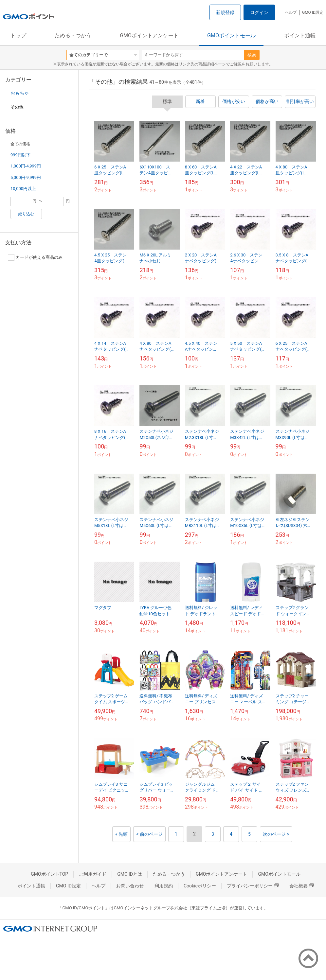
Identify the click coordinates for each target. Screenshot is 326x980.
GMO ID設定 (313, 12)
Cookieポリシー (200, 886)
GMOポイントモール (231, 35)
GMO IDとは (130, 874)
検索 (252, 55)
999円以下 (20, 155)
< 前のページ (149, 834)
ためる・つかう (73, 35)
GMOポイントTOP (49, 874)
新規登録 (225, 12)
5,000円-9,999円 (26, 177)
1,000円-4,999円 (26, 166)
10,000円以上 (23, 189)
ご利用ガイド (93, 874)
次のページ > (276, 834)
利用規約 (164, 886)
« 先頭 (121, 834)
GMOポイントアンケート (149, 35)
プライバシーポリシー (253, 886)
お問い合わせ (130, 886)
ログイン (259, 12)
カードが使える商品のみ (35, 257)
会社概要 (301, 886)
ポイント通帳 (300, 35)
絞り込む (26, 214)
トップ (18, 35)
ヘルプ (291, 12)
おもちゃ (20, 93)
